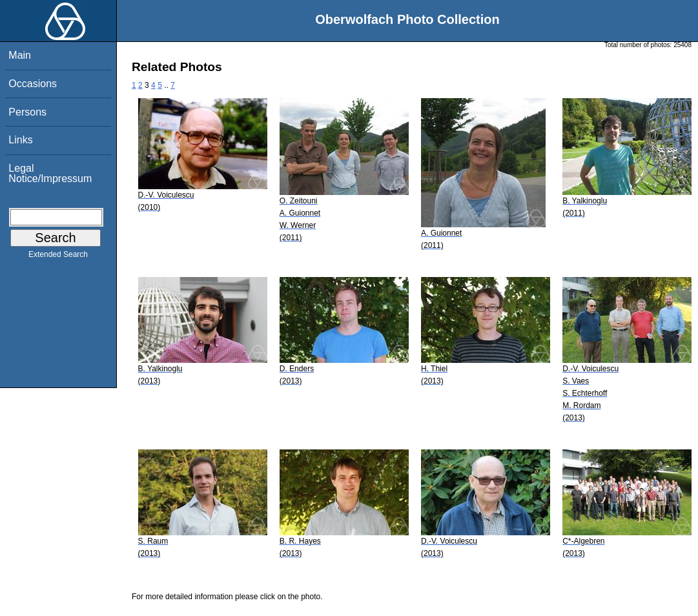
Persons (27, 112)
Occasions (33, 84)
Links (20, 140)
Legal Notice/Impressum (50, 173)
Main (20, 55)
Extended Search (58, 257)
